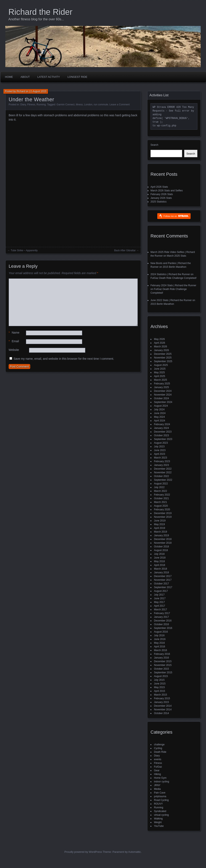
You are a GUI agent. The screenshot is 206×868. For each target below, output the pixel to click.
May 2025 (159, 372)
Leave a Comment (120, 105)
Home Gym (160, 778)
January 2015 (161, 702)
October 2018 (161, 547)
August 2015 (161, 676)
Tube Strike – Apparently (24, 250)
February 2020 (162, 510)
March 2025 (160, 380)
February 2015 (162, 698)
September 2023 (163, 439)
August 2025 (161, 365)
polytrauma (160, 796)
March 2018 (160, 569)
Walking (158, 819)
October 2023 (161, 435)
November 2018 (163, 543)
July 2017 (159, 595)
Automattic (135, 852)
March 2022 (160, 491)
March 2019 (160, 532)
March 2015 (160, 695)
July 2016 (159, 635)
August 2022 (161, 484)
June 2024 (160, 413)
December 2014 (163, 706)
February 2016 (162, 654)
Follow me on (176, 216)
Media (157, 789)
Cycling (158, 748)
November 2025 (163, 358)
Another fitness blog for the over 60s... (36, 19)
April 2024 (160, 421)
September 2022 (163, 480)
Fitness (31, 105)
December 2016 (163, 621)
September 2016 (163, 628)
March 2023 (160, 458)
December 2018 (163, 539)
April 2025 (160, 376)
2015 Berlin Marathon (174, 267)
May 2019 (159, 524)
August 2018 (161, 550)
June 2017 (160, 598)
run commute (101, 105)
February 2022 (162, 495)
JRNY (157, 785)
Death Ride (160, 752)
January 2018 (161, 572)
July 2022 (159, 487)
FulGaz (158, 767)
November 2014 (163, 710)
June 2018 (160, 558)
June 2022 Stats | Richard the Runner (171, 300)
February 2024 (162, 424)
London (88, 105)
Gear (157, 770)
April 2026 (160, 343)
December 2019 (163, 513)
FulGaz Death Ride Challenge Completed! (174, 278)
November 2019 (163, 517)
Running (41, 105)
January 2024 (161, 428)
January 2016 (161, 658)
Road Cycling (161, 800)
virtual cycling (161, 815)
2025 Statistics (159, 202)
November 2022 (163, 472)
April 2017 (160, 606)
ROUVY (158, 804)
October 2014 (161, 713)
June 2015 (160, 684)
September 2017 (163, 587)
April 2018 (160, 565)
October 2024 (161, 398)
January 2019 (161, 535)
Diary (23, 105)
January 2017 (161, 617)
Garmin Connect (65, 105)
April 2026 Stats (159, 187)
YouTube (159, 826)
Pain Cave (160, 793)
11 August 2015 (38, 91)
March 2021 (160, 502)
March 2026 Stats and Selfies (167, 191)
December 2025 (163, 354)
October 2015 (161, 669)
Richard (21, 91)
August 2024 (161, 406)
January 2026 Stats (161, 198)
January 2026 (161, 350)
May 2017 (159, 602)
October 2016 (161, 624)
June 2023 (160, 450)
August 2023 (161, 443)
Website (14, 350)
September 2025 (163, 361)
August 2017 (161, 591)
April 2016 (160, 647)
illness (79, 105)
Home (9, 77)
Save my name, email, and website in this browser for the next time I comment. (64, 359)
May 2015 (159, 687)
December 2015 (163, 661)
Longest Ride (77, 77)
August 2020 (161, 506)
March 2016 (160, 650)
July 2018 (159, 554)
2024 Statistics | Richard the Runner (170, 274)
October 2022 (161, 476)
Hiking (157, 774)
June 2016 (160, 639)
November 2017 (163, 580)
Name (14, 333)
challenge (159, 745)
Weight (158, 822)
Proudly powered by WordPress (83, 852)
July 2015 (159, 680)
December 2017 (163, 576)
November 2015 (163, 665)
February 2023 (162, 461)
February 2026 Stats (162, 194)
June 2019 (160, 521)
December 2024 (163, 391)
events (158, 759)
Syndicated (160, 811)
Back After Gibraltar (125, 250)
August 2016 (161, 632)
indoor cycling (161, 782)
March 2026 (160, 347)
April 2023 (160, 454)
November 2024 (163, 395)
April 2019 (160, 528)
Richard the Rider (40, 12)
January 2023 (161, 465)
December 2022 (163, 469)
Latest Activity (49, 77)
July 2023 (159, 447)
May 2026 (159, 339)
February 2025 (162, 384)
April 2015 (160, 691)
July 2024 (159, 410)
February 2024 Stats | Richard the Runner (173, 285)
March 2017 (160, 610)
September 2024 (163, 402)
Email (14, 341)
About (25, 77)
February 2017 (162, 613)
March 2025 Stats (176, 256)
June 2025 (160, 369)
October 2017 (161, 584)
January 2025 (161, 387)
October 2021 (161, 498)
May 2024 (159, 417)
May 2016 (159, 643)
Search (154, 145)
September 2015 (163, 673)
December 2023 (163, 432)
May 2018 (159, 561)
